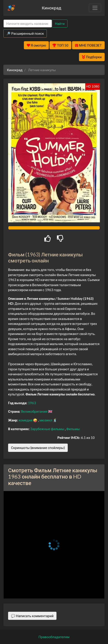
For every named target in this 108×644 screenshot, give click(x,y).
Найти (60, 24)
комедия (26, 420)
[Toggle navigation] (95, 8)
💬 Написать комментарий (32, 616)
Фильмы (73, 429)
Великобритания (34, 411)
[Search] (28, 24)
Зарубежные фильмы (48, 429)
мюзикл (46, 420)
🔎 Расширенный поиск (25, 33)
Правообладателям (54, 637)
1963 (32, 403)
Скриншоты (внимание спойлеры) (38, 448)
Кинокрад (52, 8)
